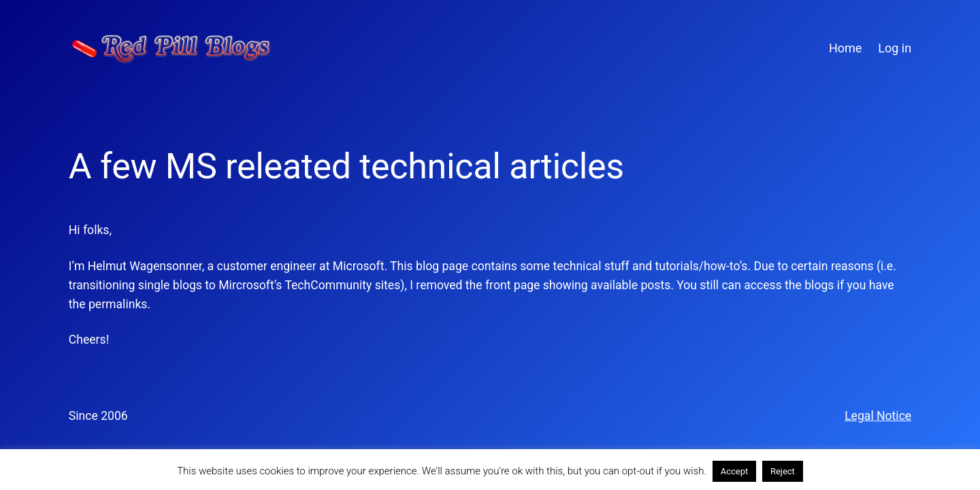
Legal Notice (878, 416)
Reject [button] (783, 471)
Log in (895, 48)
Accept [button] (735, 471)
